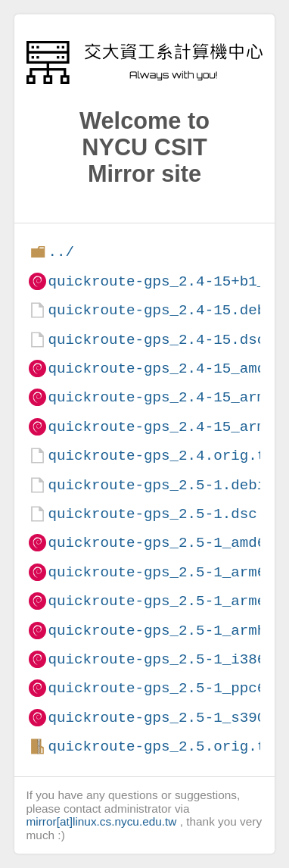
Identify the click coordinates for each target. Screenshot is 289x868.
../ (61, 252)
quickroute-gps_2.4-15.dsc (157, 340)
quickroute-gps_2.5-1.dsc (152, 514)
